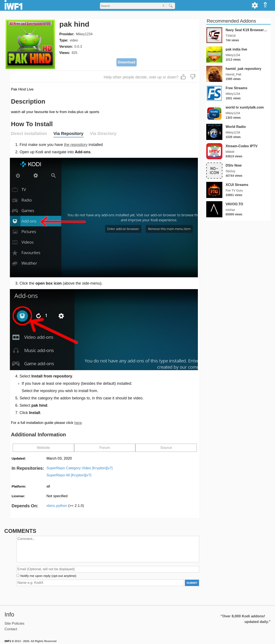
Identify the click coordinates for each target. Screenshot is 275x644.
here (78, 423)
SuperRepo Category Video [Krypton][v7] (79, 468)
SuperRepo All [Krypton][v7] (69, 475)
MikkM (230, 152)
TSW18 (231, 36)
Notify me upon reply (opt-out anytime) (48, 576)
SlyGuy (230, 171)
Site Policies (15, 623)
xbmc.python (65, 506)
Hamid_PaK (234, 74)
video (74, 40)
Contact (11, 629)
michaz (230, 210)
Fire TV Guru (234, 190)
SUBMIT (192, 583)
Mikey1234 (84, 34)
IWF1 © (9, 641)
